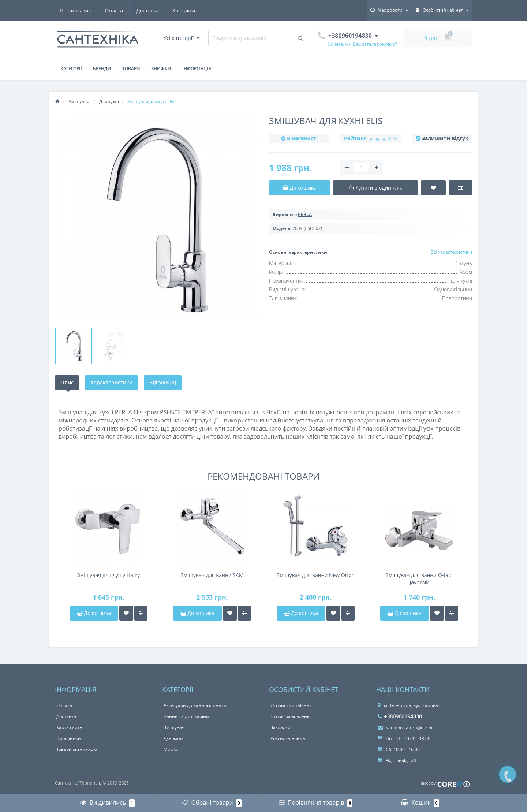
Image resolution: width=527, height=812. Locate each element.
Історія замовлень (290, 716)
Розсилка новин (288, 738)
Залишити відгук (445, 138)
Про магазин (76, 10)
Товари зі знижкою (77, 749)
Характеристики (111, 382)
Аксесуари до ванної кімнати (195, 705)
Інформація (197, 69)
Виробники (69, 738)
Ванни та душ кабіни (186, 716)
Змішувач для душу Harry (109, 575)
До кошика (94, 613)
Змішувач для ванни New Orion (316, 575)
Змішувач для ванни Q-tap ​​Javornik (419, 579)
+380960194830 (400, 716)
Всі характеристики (451, 252)
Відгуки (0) (163, 382)
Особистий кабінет (291, 705)
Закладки (281, 727)
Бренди (102, 69)
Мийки (171, 749)
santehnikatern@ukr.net (406, 728)
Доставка (147, 10)
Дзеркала (174, 738)
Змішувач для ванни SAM (212, 575)
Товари (131, 69)
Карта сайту (69, 727)
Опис (67, 382)
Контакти (184, 10)
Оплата (114, 10)
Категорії (71, 69)
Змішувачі (175, 727)
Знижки (161, 69)
